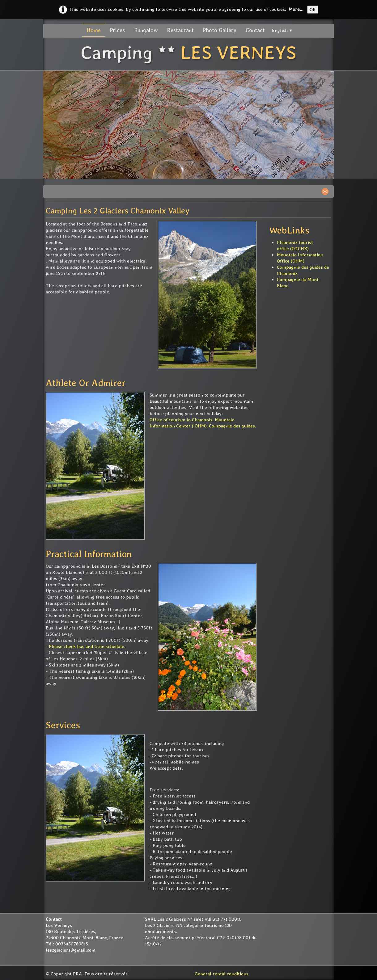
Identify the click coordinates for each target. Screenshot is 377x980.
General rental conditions (222, 974)
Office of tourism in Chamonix (181, 420)
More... (296, 9)
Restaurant (180, 30)
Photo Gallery (220, 30)
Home (94, 30)
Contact (255, 30)
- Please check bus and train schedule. (86, 646)
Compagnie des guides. (233, 426)
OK (313, 10)
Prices (117, 30)
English (282, 30)
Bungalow (146, 30)
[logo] (188, 53)
